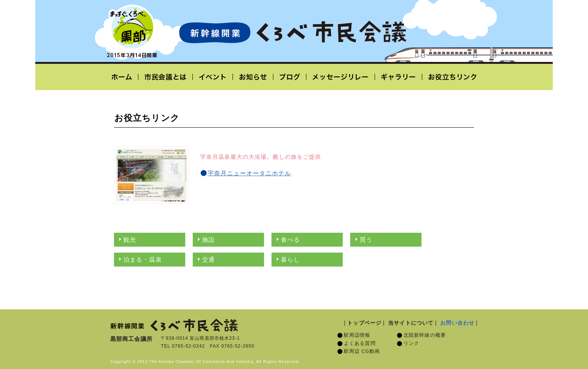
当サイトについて (411, 323)
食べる (290, 240)
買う (366, 240)
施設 (208, 240)
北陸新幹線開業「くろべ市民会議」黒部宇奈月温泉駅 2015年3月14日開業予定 (292, 32)
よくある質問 (360, 343)
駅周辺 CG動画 (362, 351)
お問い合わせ (457, 323)
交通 (208, 260)
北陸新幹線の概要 (425, 335)
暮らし (290, 260)
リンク (411, 343)
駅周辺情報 (357, 335)
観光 (130, 240)
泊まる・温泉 (143, 260)
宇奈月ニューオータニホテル (250, 173)
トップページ (364, 323)
